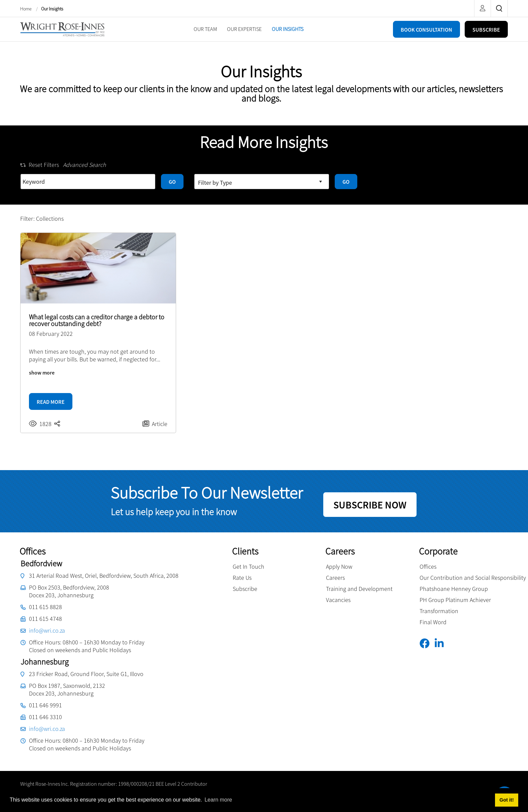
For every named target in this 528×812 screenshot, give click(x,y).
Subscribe (245, 589)
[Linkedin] (442, 644)
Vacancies (338, 600)
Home (26, 9)
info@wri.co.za (47, 630)
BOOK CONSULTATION (426, 30)
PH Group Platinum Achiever (455, 600)
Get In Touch (249, 567)
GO (172, 182)
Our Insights (52, 9)
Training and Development (359, 589)
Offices (428, 567)
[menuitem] (205, 29)
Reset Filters (40, 165)
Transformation (439, 611)
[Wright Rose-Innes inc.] (62, 28)
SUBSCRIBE (486, 30)
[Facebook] (427, 644)
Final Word (433, 622)
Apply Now (339, 567)
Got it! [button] (506, 800)
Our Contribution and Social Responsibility (473, 578)
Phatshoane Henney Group (454, 589)
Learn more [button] (218, 800)
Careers (335, 578)
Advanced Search (85, 165)
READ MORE (51, 402)
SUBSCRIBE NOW (370, 505)
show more (42, 373)
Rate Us (242, 578)
